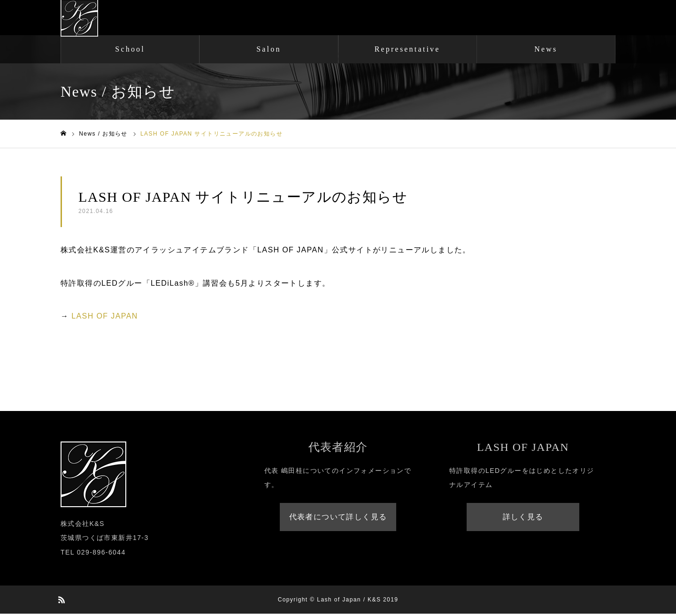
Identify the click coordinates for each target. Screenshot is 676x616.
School (130, 51)
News (546, 51)
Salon (269, 51)
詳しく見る (523, 519)
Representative (407, 51)
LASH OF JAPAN (104, 318)
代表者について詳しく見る (338, 519)
